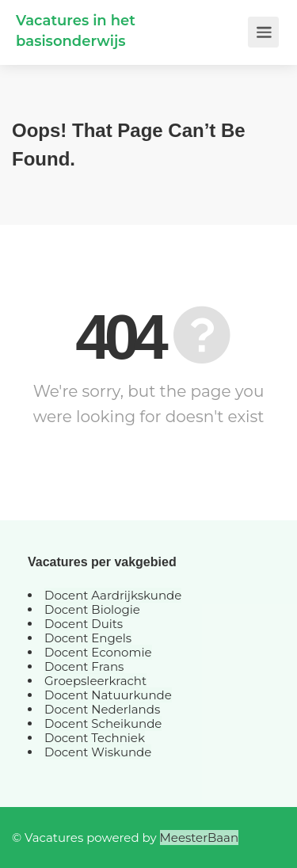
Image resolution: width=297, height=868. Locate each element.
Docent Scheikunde (103, 723)
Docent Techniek (95, 738)
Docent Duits (84, 624)
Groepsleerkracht (95, 681)
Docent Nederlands (102, 709)
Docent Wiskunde (98, 752)
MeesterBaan (200, 838)
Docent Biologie (92, 609)
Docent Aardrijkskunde (113, 595)
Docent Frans (84, 666)
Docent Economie (98, 652)
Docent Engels (88, 638)
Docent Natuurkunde (108, 695)
